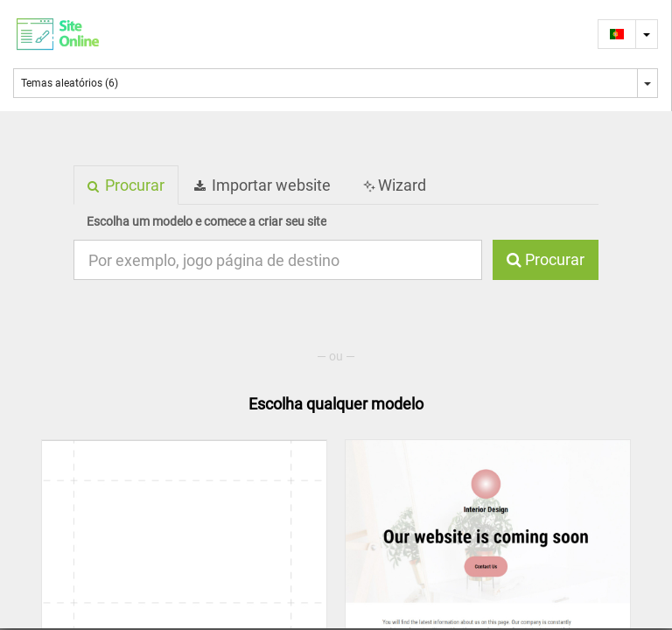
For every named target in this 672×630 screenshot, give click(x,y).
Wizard (393, 185)
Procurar (546, 259)
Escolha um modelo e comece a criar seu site (206, 221)
